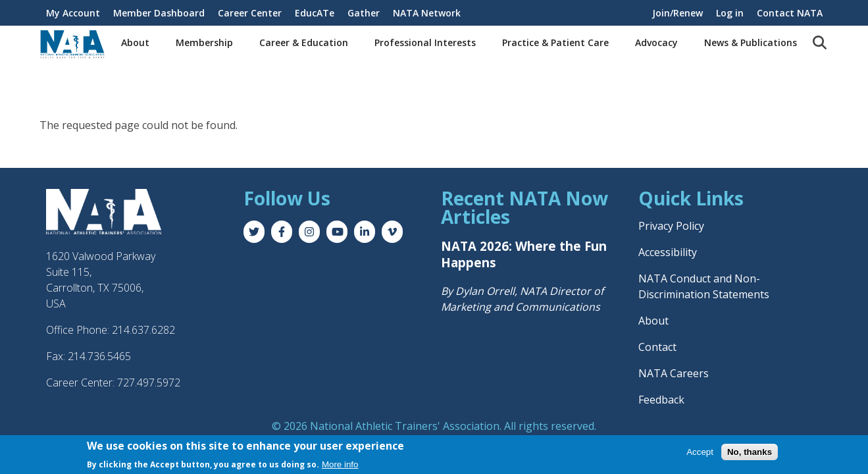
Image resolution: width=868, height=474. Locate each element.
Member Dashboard (159, 13)
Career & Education (304, 42)
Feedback (661, 400)
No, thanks (750, 452)
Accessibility (668, 252)
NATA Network (427, 13)
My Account (73, 13)
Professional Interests (425, 42)
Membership (204, 42)
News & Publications (751, 42)
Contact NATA (790, 13)
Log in (730, 13)
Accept (700, 452)
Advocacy (656, 42)
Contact (657, 347)
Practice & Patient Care (555, 42)
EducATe (315, 13)
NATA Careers (674, 373)
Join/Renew (677, 13)
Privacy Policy (671, 226)
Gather (364, 13)
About (135, 42)
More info (340, 464)
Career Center (250, 13)
